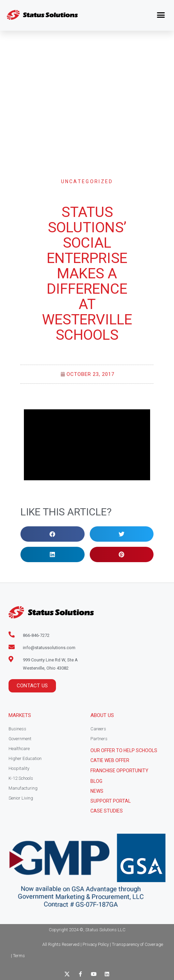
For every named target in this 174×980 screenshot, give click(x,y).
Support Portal (111, 801)
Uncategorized (87, 181)
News (97, 791)
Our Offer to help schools (124, 750)
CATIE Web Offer (110, 760)
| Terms (18, 956)
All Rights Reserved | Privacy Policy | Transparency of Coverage (103, 944)
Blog (96, 781)
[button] (161, 15)
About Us (102, 715)
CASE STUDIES (107, 811)
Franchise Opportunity (119, 771)
